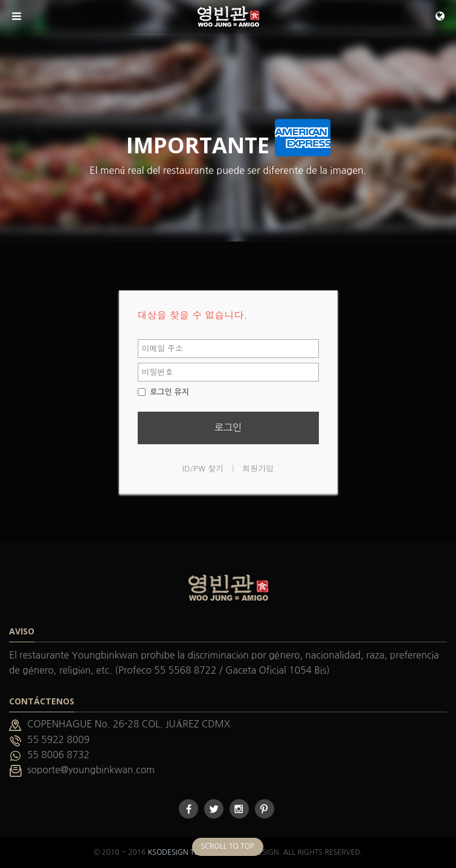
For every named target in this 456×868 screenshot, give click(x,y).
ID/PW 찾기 (203, 468)
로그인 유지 (163, 392)
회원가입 (258, 468)
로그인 (228, 427)
